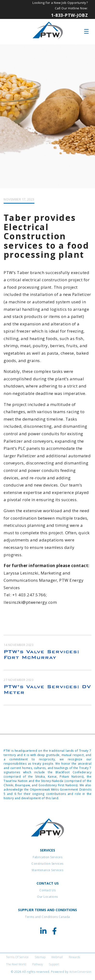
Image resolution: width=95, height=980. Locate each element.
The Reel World (16, 964)
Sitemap (40, 957)
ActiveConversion (80, 972)
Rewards (74, 957)
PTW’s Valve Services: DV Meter (47, 690)
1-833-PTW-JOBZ (69, 15)
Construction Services (47, 864)
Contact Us (47, 890)
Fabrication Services (47, 857)
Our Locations (47, 897)
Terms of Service (17, 957)
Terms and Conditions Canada (47, 917)
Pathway (38, 964)
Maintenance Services (47, 870)
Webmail (57, 957)
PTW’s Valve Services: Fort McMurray (41, 654)
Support (54, 964)
